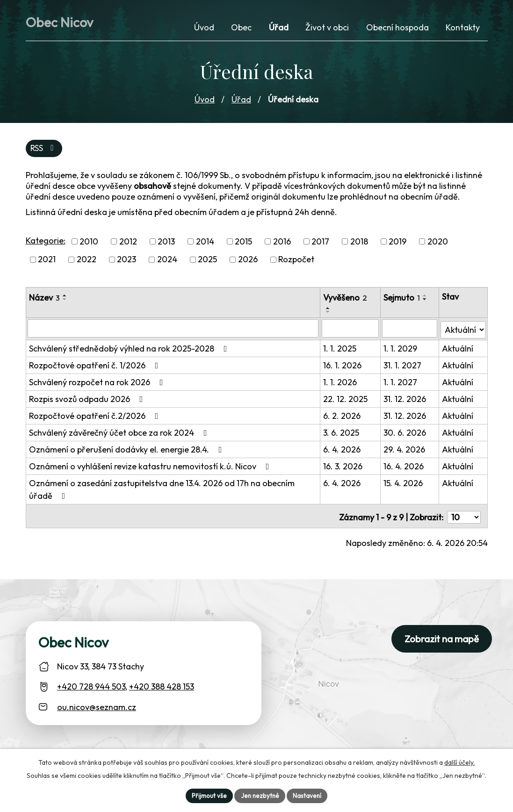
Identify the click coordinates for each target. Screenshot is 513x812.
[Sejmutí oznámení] (410, 330)
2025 (207, 262)
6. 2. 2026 (343, 416)
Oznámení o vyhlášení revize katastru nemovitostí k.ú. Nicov (151, 467)
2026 (248, 262)
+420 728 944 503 (91, 685)
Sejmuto (403, 299)
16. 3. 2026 (344, 467)
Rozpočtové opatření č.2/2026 (96, 416)
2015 (243, 243)
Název (44, 299)
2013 (166, 243)
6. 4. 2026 (343, 450)
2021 (47, 262)
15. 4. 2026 (404, 484)
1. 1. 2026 (341, 383)
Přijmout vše (208, 795)
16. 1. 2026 (343, 366)
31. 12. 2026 (406, 399)
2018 (359, 243)
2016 (282, 243)
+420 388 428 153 (162, 685)
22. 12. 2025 (346, 399)
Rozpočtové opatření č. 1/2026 (96, 366)
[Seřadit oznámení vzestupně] (65, 297)
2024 (167, 262)
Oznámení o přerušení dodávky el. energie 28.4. (127, 450)
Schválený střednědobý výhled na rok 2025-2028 (130, 349)
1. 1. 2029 (401, 349)
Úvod (205, 100)
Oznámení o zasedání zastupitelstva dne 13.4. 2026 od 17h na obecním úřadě (162, 490)
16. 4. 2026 (405, 467)
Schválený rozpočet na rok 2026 (98, 383)
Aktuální (458, 349)
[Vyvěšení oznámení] (351, 330)
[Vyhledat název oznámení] (173, 330)
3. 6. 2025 (342, 433)
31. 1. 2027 (403, 366)
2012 (128, 243)
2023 (126, 262)
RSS (44, 150)
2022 (87, 262)
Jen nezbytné (260, 795)
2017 (320, 243)
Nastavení (309, 795)
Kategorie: (46, 242)
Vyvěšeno (346, 299)
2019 (397, 243)
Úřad (241, 100)
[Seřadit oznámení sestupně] (65, 301)
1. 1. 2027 (401, 383)
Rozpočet (296, 262)
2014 (205, 243)
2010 (89, 243)
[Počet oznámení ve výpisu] (464, 515)
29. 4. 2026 (405, 450)
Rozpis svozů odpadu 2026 (88, 399)
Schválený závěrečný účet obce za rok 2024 (120, 433)
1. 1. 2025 (341, 349)
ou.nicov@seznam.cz (97, 705)
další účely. (459, 762)
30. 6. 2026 (406, 433)
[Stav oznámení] (463, 330)
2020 (438, 243)
